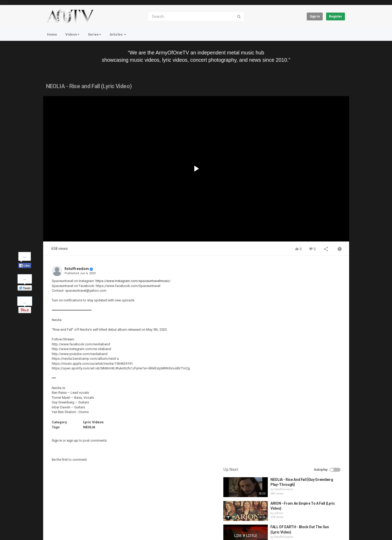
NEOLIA (89, 427)
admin (294, 309)
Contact (63, 514)
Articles (118, 34)
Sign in (315, 16)
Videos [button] (72, 34)
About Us (68, 528)
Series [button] (95, 34)
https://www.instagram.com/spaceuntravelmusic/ (133, 281)
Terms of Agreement (90, 514)
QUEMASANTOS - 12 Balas (307, 370)
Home (52, 34)
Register (336, 16)
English (336, 531)
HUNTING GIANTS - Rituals (308, 346)
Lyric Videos (93, 422)
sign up (72, 440)
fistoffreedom (77, 269)
